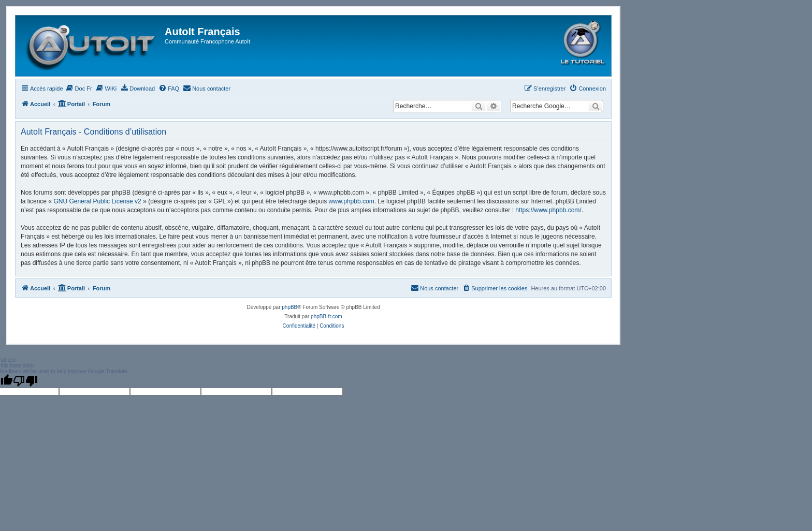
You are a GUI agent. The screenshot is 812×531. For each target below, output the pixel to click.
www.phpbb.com (352, 201)
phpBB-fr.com (327, 316)
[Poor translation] (25, 381)
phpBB (289, 307)
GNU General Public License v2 (97, 201)
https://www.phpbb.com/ (548, 210)
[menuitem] (79, 89)
